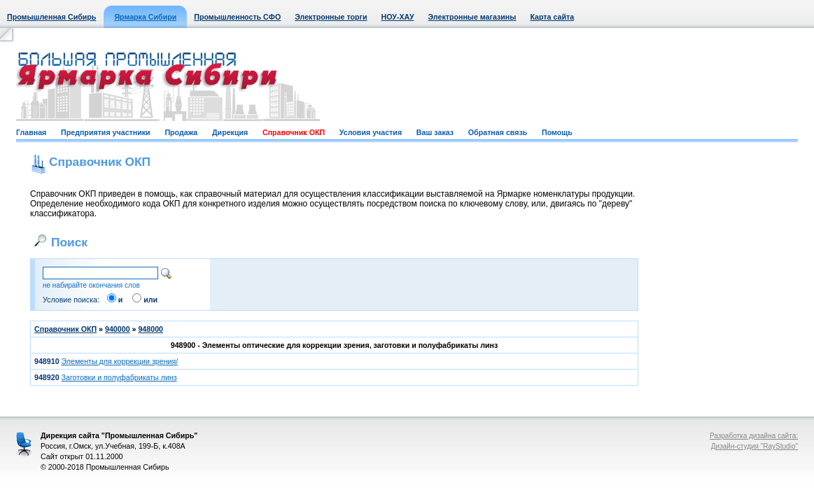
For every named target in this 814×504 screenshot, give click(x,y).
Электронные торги (331, 17)
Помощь (557, 132)
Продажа (181, 132)
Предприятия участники (106, 132)
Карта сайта (552, 17)
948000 (150, 329)
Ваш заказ (435, 132)
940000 (118, 329)
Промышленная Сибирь (51, 17)
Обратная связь (498, 132)
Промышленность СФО (237, 17)
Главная (31, 132)
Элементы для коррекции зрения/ (120, 361)
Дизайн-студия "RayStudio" (755, 446)
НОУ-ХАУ (398, 17)
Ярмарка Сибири (145, 17)
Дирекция (230, 132)
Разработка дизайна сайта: (754, 436)
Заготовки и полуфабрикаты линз (119, 377)
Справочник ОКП (294, 132)
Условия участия (371, 132)
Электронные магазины (472, 17)
